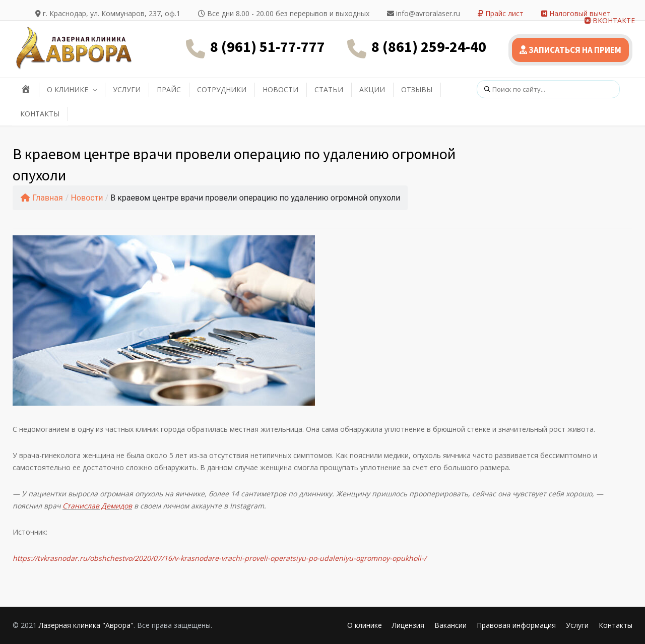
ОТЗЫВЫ (417, 89)
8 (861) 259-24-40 (429, 46)
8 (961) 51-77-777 (268, 46)
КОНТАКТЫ (40, 114)
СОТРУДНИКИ (222, 89)
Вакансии (450, 625)
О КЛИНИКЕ (68, 89)
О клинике (365, 625)
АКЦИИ (372, 89)
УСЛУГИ (127, 89)
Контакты (616, 625)
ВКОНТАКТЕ (610, 20)
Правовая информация (516, 625)
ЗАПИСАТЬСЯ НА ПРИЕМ (570, 50)
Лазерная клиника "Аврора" (86, 625)
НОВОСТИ (280, 89)
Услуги (577, 625)
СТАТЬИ (329, 89)
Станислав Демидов (97, 506)
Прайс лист (501, 13)
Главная (42, 198)
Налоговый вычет (576, 13)
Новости (87, 198)
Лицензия (408, 625)
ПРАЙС (169, 89)
